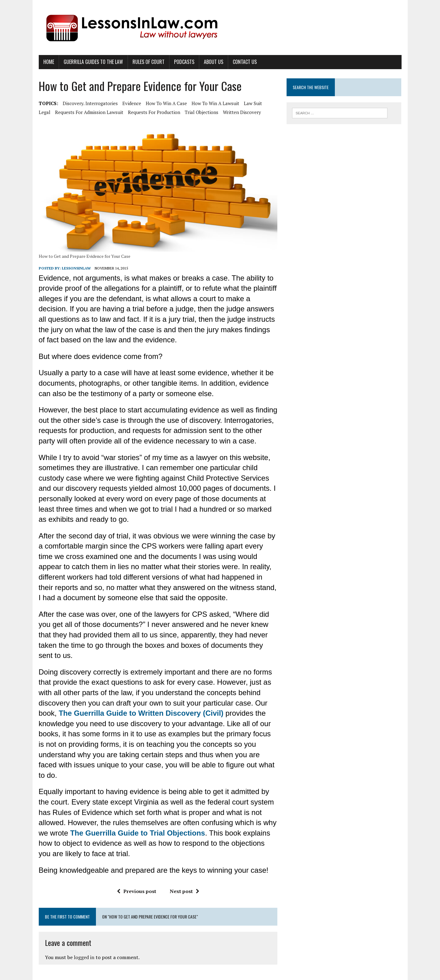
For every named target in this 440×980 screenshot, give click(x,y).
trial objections (202, 112)
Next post (184, 891)
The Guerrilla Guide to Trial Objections (138, 833)
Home (49, 62)
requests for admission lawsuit (89, 112)
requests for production (154, 112)
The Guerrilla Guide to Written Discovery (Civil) (141, 713)
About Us (214, 62)
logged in (84, 957)
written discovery (242, 112)
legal (45, 112)
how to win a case (166, 103)
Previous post (137, 891)
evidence (132, 103)
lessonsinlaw (76, 268)
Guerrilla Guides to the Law (93, 62)
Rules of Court (149, 62)
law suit (253, 103)
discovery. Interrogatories (90, 103)
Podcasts (184, 62)
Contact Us (245, 62)
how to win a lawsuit (215, 103)
